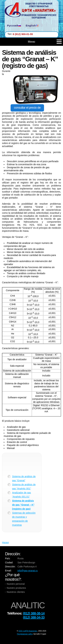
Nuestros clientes (16, 592)
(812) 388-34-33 (34, 617)
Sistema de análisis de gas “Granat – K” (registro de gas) (23, 505)
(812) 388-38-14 (34, 613)
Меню (45, 42)
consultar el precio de (27, 108)
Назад (5, 542)
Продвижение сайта (25, 634)
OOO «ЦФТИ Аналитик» (28, 631)
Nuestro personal (16, 584)
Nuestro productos (16, 588)
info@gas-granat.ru (28, 571)
